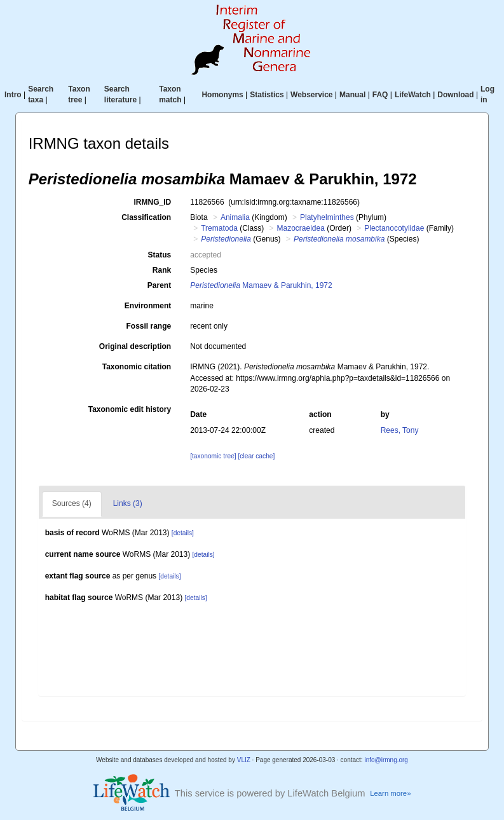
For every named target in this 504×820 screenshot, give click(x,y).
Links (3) (128, 503)
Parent (159, 285)
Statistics (267, 95)
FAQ (380, 95)
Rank (162, 270)
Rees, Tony (400, 430)
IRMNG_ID (153, 202)
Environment (148, 306)
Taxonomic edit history (130, 409)
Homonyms (222, 95)
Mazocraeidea (301, 228)
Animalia (235, 217)
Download (455, 95)
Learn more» (390, 793)
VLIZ (244, 760)
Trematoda (219, 228)
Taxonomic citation (137, 367)
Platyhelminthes (327, 217)
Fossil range (149, 326)
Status (160, 255)
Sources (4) (72, 503)
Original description (135, 346)
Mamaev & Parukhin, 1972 (261, 285)
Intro (13, 95)
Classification (146, 217)
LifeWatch (413, 95)
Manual (352, 95)
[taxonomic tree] (213, 456)
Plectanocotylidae (394, 228)
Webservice (312, 95)
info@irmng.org (386, 760)
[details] (183, 533)
